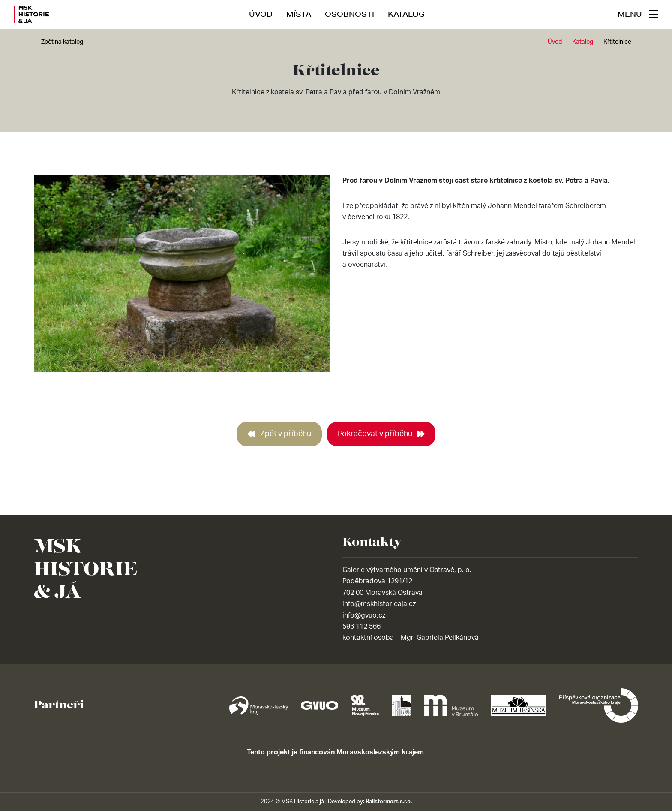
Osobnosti (349, 14)
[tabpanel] (182, 277)
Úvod (261, 14)
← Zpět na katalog (58, 42)
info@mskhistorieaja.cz (379, 604)
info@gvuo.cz (364, 615)
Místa (299, 14)
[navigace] (638, 14)
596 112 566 (361, 627)
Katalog (406, 14)
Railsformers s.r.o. (389, 802)
